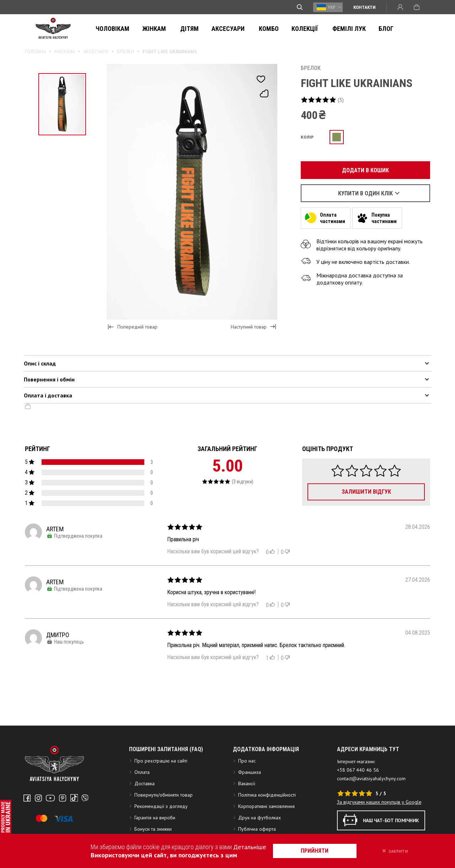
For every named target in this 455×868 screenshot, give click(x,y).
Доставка (144, 797)
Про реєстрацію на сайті (161, 774)
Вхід (400, 7)
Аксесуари (219, 29)
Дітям (182, 29)
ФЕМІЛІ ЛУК (330, 29)
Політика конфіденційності (267, 808)
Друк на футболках (259, 831)
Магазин (65, 51)
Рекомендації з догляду (161, 819)
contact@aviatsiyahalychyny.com (371, 792)
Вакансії (247, 797)
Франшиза (250, 785)
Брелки (125, 51)
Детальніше (252, 847)
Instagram (38, 811)
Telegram (82, 811)
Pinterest (61, 811)
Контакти (365, 7)
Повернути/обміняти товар (164, 808)
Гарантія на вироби (155, 831)
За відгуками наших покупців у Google (379, 815)
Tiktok (71, 811)
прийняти (318, 851)
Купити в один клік (365, 193)
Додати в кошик (362, 170)
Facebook (27, 811)
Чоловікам (111, 29)
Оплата (142, 785)
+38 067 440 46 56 (358, 783)
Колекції (290, 29)
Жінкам (151, 29)
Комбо (256, 29)
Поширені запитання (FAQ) (166, 762)
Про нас (247, 774)
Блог (365, 29)
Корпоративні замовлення (266, 819)
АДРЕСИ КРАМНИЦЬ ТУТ (368, 762)
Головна (35, 51)
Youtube (49, 811)
